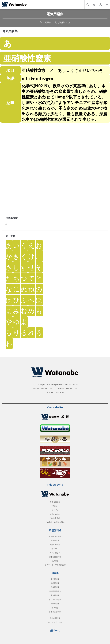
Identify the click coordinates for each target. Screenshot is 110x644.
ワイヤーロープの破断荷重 (55, 565)
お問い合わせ (55, 514)
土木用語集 (55, 595)
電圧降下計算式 (55, 536)
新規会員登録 (55, 502)
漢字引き (55, 608)
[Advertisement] (55, 145)
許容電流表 (55, 540)
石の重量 (55, 561)
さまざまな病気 (55, 612)
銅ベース (55, 549)
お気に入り (55, 506)
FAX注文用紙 (55, 518)
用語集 (48, 22)
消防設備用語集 (55, 591)
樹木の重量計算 (55, 557)
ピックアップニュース (55, 622)
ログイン (55, 510)
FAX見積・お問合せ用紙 (55, 522)
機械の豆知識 (55, 545)
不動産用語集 (55, 618)
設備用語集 (55, 587)
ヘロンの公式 (55, 553)
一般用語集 (55, 603)
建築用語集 (55, 583)
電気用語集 (60, 22)
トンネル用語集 (55, 599)
